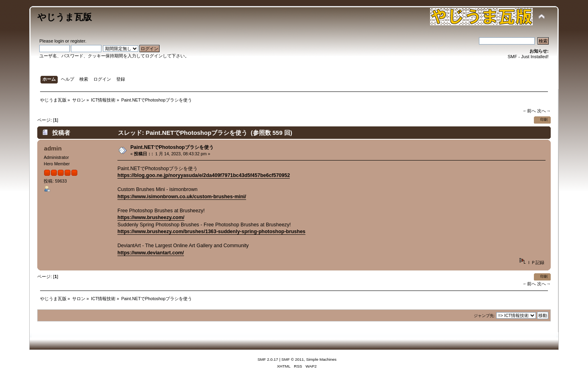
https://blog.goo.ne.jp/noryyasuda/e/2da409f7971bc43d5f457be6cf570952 (204, 175)
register (78, 41)
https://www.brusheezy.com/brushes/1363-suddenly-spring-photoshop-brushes (211, 232)
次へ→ (544, 111)
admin (53, 148)
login (59, 41)
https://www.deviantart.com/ (151, 253)
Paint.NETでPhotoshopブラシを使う (172, 147)
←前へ (529, 111)
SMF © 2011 (293, 359)
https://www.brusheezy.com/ (151, 217)
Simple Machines (321, 359)
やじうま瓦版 (65, 17)
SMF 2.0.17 (268, 359)
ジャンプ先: (484, 316)
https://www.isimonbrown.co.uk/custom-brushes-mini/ (182, 197)
